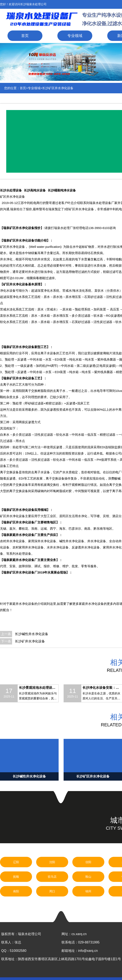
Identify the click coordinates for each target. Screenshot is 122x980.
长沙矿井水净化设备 (30, 641)
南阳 (16, 891)
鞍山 (88, 877)
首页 (25, 36)
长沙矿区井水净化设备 (58, 88)
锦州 (88, 891)
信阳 (88, 862)
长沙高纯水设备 (35, 190)
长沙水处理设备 (11, 190)
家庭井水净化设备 (91, 604)
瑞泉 (92, 203)
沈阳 (52, 862)
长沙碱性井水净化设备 (32, 634)
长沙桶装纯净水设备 (62, 190)
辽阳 (16, 862)
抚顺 (16, 877)
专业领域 (75, 36)
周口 (52, 891)
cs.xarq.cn (79, 934)
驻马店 (52, 877)
